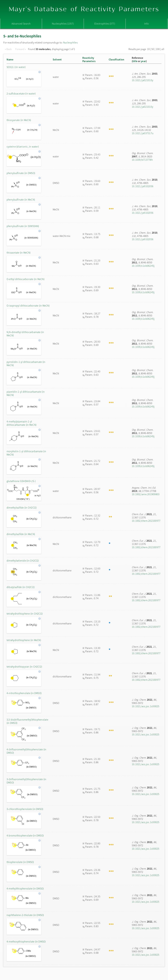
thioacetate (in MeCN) (19, 253)
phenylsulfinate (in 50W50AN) (23, 226)
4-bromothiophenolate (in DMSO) (25, 835)
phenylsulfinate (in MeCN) (21, 200)
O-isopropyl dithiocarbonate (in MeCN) (28, 306)
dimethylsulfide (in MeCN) (21, 534)
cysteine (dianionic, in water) (23, 147)
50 (153, 49)
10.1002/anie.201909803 (146, 494)
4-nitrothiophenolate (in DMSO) (24, 693)
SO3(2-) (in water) (16, 67)
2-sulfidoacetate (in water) (21, 94)
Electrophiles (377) (105, 24)
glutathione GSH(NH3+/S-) (21, 481)
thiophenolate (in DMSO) (20, 862)
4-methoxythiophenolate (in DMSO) (26, 941)
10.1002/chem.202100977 (146, 521)
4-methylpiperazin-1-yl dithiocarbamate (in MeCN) (21, 423)
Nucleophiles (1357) (63, 24)
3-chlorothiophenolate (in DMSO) (25, 809)
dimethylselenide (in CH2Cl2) (23, 561)
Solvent (57, 59)
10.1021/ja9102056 (143, 186)
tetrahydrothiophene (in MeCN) (24, 640)
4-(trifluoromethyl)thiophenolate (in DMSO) (27, 751)
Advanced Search (21, 24)
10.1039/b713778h (142, 160)
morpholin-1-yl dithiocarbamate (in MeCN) (26, 453)
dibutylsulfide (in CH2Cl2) (21, 587)
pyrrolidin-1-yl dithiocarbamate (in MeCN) (26, 363)
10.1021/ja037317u (143, 133)
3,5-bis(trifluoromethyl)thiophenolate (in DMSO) (27, 721)
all (163, 49)
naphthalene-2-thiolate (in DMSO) (25, 915)
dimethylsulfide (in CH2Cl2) (22, 508)
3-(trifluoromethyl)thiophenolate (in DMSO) (27, 781)
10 (148, 49)
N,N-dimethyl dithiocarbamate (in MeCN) (25, 334)
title (135, 61)
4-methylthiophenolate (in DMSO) (25, 888)
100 (158, 49)
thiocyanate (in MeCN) (19, 120)
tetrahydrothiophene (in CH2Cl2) (25, 614)
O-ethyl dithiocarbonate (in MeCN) (26, 279)
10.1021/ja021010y (142, 80)
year (143, 61)
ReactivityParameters (89, 59)
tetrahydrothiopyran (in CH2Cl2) (24, 667)
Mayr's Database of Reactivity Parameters (84, 9)
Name (10, 59)
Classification (116, 59)
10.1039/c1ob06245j (143, 266)
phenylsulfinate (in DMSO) (21, 173)
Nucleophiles (70, 42)
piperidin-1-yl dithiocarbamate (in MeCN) (26, 393)
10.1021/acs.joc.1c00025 (146, 706)
